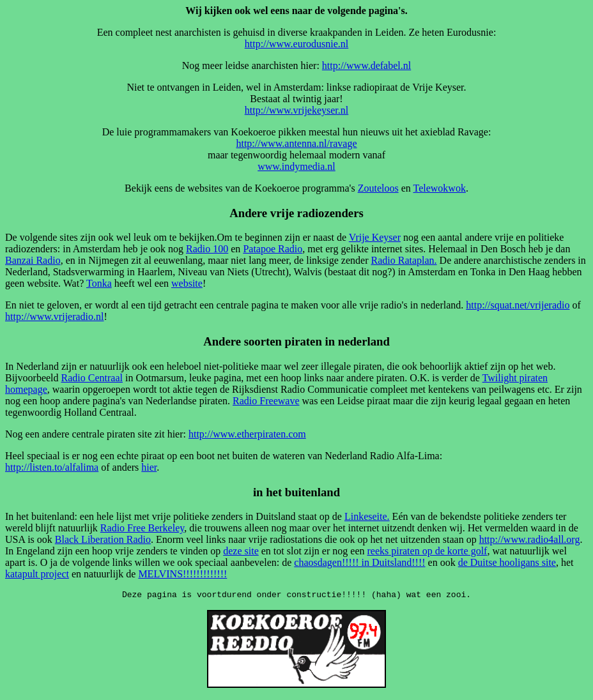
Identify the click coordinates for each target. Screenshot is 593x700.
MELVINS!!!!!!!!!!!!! (182, 574)
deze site (241, 551)
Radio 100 (207, 249)
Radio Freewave (266, 401)
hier (149, 467)
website (187, 283)
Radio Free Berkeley (142, 528)
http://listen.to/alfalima (52, 467)
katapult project (37, 574)
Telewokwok (439, 188)
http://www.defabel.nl (366, 65)
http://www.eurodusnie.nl (297, 44)
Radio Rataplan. (404, 260)
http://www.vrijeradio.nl (55, 316)
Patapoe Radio (273, 249)
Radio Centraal (92, 378)
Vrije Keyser (375, 237)
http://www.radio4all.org (530, 539)
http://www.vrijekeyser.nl (297, 110)
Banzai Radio (33, 260)
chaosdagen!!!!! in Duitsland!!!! (359, 562)
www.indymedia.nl (296, 166)
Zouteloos (378, 188)
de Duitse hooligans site (507, 562)
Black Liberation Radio (103, 539)
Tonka (99, 283)
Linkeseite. (367, 516)
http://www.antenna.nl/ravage (296, 143)
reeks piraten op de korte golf (427, 551)
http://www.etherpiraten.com (247, 434)
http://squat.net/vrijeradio (518, 305)
